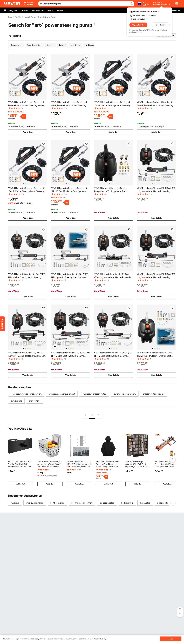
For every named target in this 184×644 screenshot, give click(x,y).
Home (10, 17)
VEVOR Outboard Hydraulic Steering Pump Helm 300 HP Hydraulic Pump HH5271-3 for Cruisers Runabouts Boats (113, 191)
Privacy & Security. (100, 639)
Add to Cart (28, 132)
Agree (171, 639)
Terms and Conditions (159, 30)
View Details (113, 218)
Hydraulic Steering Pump (47, 17)
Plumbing (18, 17)
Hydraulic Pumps (30, 17)
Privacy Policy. (137, 32)
